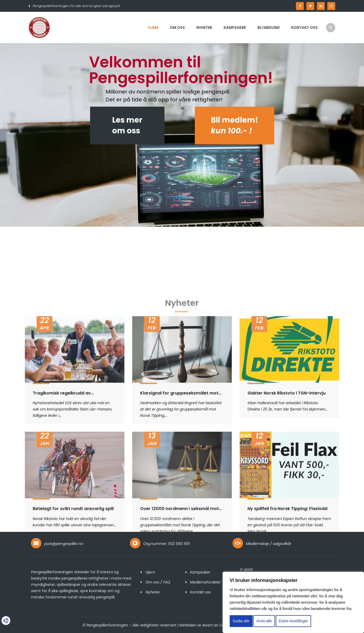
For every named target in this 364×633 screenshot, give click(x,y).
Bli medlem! (269, 28)
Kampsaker (235, 28)
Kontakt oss (304, 28)
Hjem (153, 28)
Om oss (177, 28)
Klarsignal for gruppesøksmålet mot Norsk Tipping (179, 517)
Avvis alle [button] (264, 621)
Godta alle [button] (241, 621)
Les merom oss (127, 125)
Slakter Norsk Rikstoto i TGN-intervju (286, 517)
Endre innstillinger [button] (293, 621)
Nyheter (204, 28)
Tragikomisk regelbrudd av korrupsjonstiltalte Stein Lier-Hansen (72, 517)
